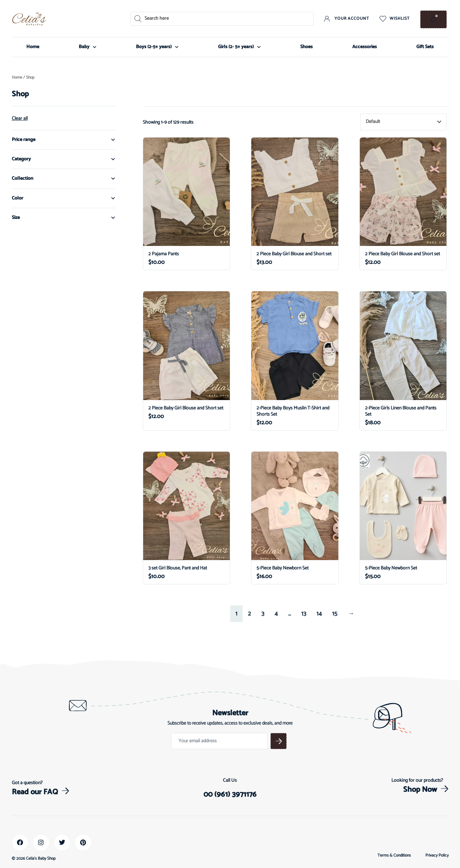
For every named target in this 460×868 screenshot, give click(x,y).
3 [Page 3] (263, 614)
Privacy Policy (437, 856)
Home (33, 47)
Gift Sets (425, 47)
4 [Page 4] (276, 614)
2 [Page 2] (249, 614)
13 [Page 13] (304, 614)
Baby (88, 47)
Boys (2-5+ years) (157, 47)
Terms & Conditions (394, 856)
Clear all (20, 119)
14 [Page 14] (319, 614)
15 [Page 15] (335, 614)
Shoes (306, 47)
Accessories (364, 47)
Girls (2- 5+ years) (239, 47)
